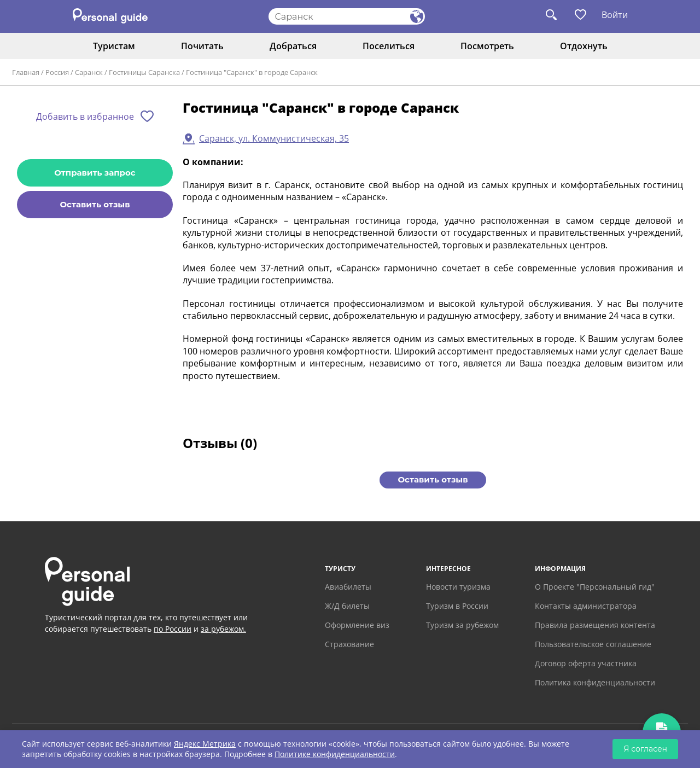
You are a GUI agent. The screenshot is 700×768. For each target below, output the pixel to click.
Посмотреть (487, 46)
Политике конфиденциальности (335, 754)
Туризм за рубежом (462, 625)
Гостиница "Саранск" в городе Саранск (252, 72)
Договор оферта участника (586, 663)
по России (173, 629)
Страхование (349, 644)
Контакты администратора (586, 606)
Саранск (89, 72)
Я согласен (645, 749)
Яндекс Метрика (205, 744)
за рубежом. (223, 629)
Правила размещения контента (595, 625)
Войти (615, 15)
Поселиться (389, 46)
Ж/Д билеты (347, 606)
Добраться (293, 46)
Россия (57, 72)
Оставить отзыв (95, 204)
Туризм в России (457, 606)
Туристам (114, 46)
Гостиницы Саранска (144, 72)
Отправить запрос (95, 173)
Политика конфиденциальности (595, 682)
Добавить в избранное (85, 117)
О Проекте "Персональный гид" (595, 587)
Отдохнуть (584, 46)
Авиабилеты (348, 587)
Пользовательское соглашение (593, 644)
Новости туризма (458, 587)
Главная (26, 72)
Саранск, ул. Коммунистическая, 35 (274, 138)
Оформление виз (357, 625)
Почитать (202, 46)
